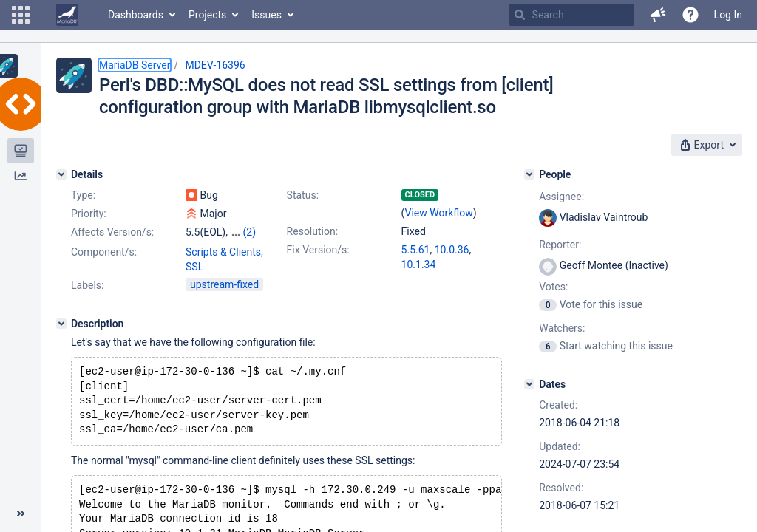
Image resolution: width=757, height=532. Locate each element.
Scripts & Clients (223, 252)
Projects (207, 15)
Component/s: (104, 252)
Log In (728, 15)
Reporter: (560, 245)
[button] (21, 15)
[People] (529, 174)
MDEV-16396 (215, 65)
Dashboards (136, 15)
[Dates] (529, 384)
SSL (194, 267)
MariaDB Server (135, 65)
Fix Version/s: (318, 250)
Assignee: (561, 197)
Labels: (87, 285)
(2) (249, 232)
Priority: (89, 214)
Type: (83, 195)
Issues (267, 15)
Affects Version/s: (112, 232)
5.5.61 (416, 250)
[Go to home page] (67, 15)
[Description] (61, 324)
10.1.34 (419, 265)
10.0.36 (452, 250)
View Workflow (439, 213)
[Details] (61, 174)
